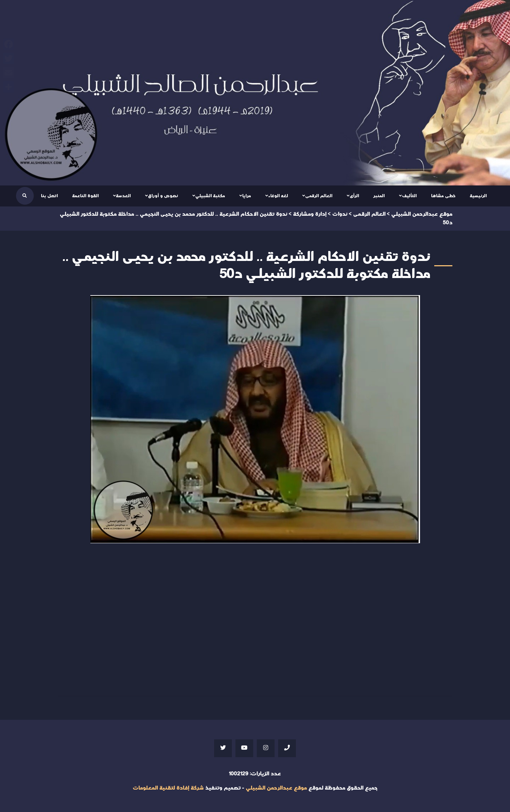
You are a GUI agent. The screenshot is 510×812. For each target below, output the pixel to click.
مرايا (247, 196)
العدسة (123, 196)
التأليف (409, 196)
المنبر (379, 196)
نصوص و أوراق (163, 196)
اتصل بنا (49, 196)
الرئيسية (478, 196)
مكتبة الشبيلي (210, 196)
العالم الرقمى (319, 196)
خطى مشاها (443, 196)
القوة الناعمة (86, 196)
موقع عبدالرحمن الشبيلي (276, 788)
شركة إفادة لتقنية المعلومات (168, 788)
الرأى (354, 196)
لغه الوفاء (278, 196)
